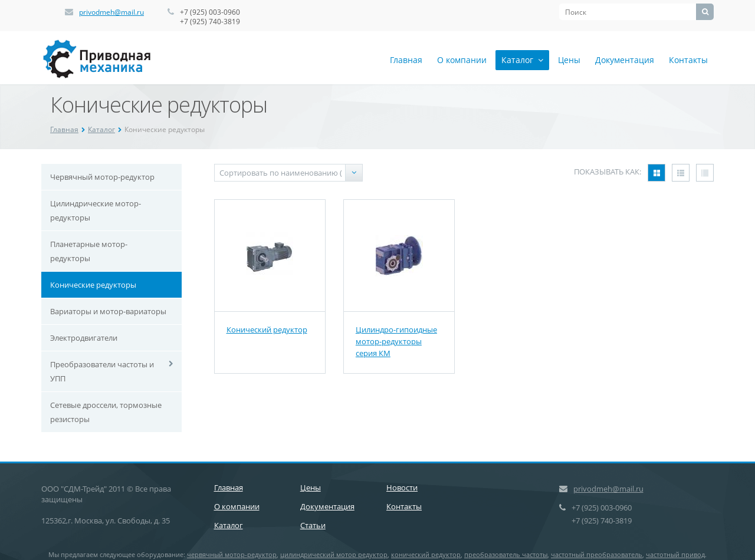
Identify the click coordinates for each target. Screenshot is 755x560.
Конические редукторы (93, 285)
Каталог (522, 60)
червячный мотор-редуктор (232, 554)
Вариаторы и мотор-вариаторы (108, 311)
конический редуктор (426, 554)
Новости (402, 487)
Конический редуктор (267, 330)
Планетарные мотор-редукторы (89, 251)
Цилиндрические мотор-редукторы (96, 210)
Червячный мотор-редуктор (102, 177)
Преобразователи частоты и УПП (102, 371)
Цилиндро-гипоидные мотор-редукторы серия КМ (396, 341)
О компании (462, 60)
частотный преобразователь (597, 554)
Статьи (313, 525)
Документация (625, 60)
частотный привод (675, 554)
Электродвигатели (84, 338)
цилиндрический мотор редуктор (334, 554)
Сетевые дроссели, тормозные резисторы (106, 412)
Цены (569, 60)
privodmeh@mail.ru (111, 12)
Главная (406, 60)
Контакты (688, 60)
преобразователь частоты (506, 554)
